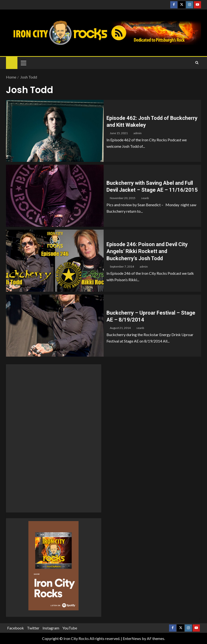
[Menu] (23, 63)
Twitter (33, 628)
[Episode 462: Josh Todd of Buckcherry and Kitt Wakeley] (55, 131)
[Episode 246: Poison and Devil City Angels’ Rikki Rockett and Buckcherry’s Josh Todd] (55, 261)
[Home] (12, 63)
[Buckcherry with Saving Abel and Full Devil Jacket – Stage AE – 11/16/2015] (55, 196)
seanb (145, 198)
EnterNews (132, 638)
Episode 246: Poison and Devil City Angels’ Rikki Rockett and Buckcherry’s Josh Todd (147, 251)
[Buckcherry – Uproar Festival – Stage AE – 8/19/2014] (55, 326)
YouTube (70, 628)
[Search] (197, 63)
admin (138, 133)
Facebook (16, 628)
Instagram (51, 628)
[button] (23, 63)
